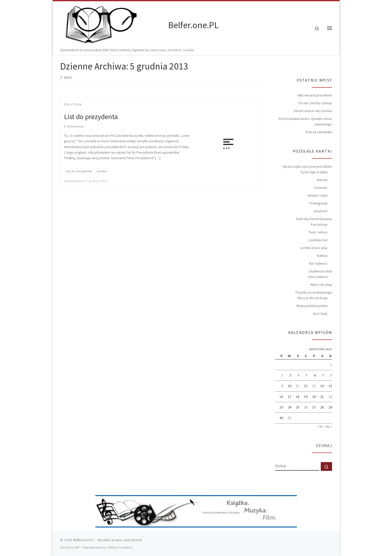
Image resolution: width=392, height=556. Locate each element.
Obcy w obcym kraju (312, 298)
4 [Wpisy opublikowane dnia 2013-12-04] (298, 375)
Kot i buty (320, 314)
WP (77, 547)
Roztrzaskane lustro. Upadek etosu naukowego (305, 121)
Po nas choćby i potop (315, 103)
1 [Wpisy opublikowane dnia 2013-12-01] (331, 365)
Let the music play (314, 248)
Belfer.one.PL (84, 540)
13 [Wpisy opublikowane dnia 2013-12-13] (314, 386)
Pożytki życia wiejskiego (314, 292)
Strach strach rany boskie (313, 111)
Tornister (321, 188)
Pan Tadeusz (318, 263)
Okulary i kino (317, 195)
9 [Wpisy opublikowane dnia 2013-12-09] (282, 386)
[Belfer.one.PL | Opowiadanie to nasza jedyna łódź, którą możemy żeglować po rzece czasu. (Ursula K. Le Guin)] (113, 24)
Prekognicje (318, 203)
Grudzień (321, 211)
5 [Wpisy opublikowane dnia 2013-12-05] (307, 375)
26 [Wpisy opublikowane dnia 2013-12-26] (306, 407)
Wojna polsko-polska (312, 306)
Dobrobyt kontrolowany (314, 219)
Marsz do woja (321, 285)
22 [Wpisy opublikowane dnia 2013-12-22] (330, 397)
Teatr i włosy (318, 232)
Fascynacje (319, 224)
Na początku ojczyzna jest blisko (307, 166)
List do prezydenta (91, 117)
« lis (320, 426)
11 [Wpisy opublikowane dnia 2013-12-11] (298, 386)
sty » (329, 426)
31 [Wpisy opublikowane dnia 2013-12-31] (290, 418)
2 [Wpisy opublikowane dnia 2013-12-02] (282, 375)
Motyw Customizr (121, 547)
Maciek (322, 180)
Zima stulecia (318, 277)
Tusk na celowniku (319, 132)
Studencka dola (320, 271)
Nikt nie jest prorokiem (315, 95)
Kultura (322, 256)
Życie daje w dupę (314, 172)
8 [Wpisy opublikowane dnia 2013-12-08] (331, 375)
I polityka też (318, 240)
